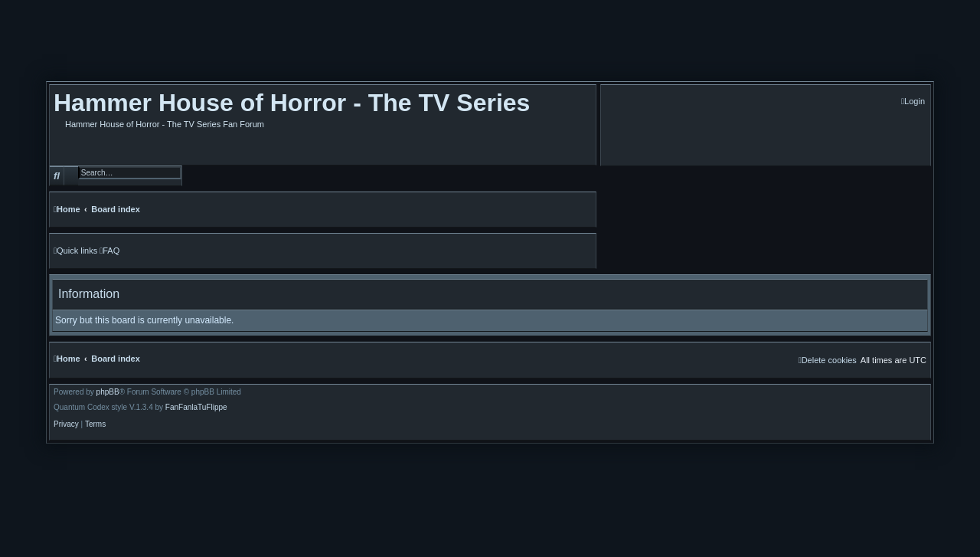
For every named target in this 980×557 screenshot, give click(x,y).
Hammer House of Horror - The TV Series (292, 103)
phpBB (108, 392)
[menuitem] (913, 102)
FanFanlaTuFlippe (196, 408)
